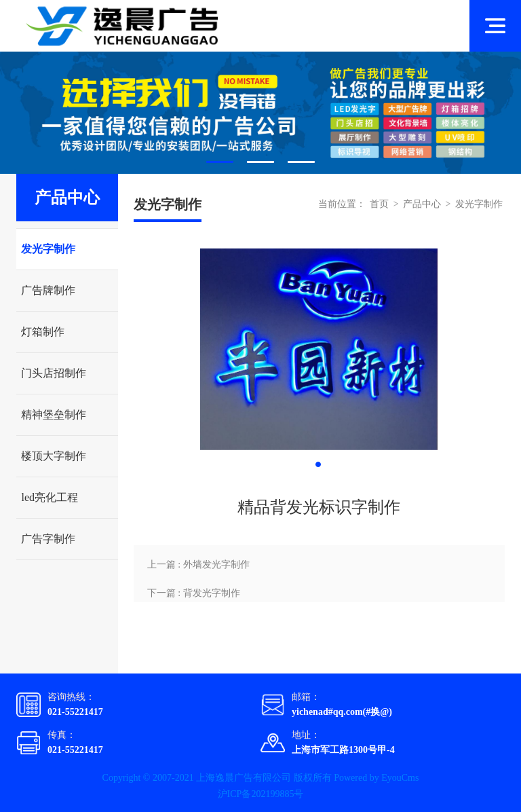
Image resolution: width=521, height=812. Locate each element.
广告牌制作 (48, 290)
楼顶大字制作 (54, 456)
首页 (379, 204)
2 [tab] (260, 162)
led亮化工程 (50, 497)
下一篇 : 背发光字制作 (194, 593)
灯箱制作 (43, 332)
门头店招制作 (54, 373)
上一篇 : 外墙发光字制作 (198, 565)
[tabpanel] (260, 113)
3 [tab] (301, 162)
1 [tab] (220, 162)
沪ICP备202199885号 (261, 794)
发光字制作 (48, 249)
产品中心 (422, 204)
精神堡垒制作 (54, 414)
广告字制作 (48, 539)
